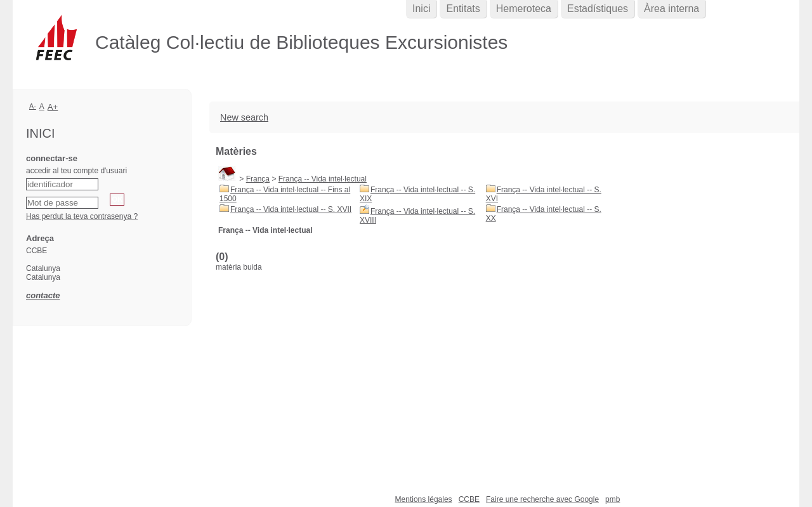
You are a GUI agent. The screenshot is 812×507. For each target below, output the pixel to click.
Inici (421, 9)
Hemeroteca (524, 9)
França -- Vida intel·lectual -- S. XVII (291, 209)
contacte (43, 295)
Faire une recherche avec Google (542, 499)
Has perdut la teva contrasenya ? (82, 216)
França (258, 179)
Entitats (463, 9)
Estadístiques (598, 9)
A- (33, 106)
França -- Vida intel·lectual (323, 179)
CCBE (469, 499)
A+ (53, 107)
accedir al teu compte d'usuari (76, 171)
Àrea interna (671, 9)
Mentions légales (424, 499)
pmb (612, 499)
